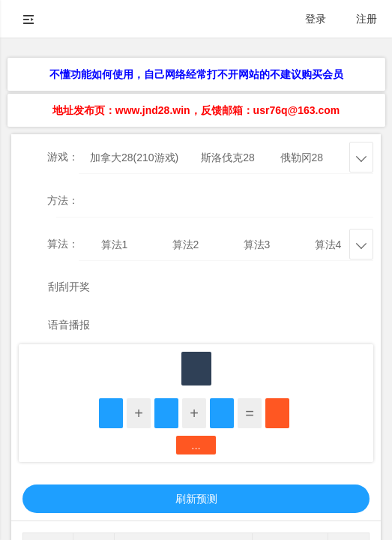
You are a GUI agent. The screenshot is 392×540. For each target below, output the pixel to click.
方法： (63, 200)
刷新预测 (196, 499)
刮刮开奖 (69, 286)
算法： (63, 244)
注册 (367, 19)
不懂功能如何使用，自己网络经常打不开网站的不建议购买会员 (196, 74)
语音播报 (69, 325)
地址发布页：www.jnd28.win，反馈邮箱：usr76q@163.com (196, 110)
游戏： (63, 157)
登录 (316, 19)
